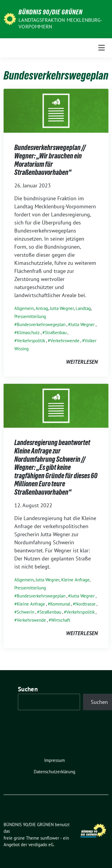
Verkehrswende (65, 341)
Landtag (83, 308)
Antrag (42, 308)
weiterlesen (82, 362)
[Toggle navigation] (102, 48)
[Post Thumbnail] (56, 110)
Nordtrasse (85, 604)
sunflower (50, 838)
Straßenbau (56, 333)
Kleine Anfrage (75, 580)
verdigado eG (41, 845)
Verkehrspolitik (31, 341)
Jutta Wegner (62, 308)
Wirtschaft (61, 620)
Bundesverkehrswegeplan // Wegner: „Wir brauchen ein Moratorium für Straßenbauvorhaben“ (50, 160)
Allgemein (24, 308)
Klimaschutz (28, 333)
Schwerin (26, 612)
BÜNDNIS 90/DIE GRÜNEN (50, 12)
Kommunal (60, 604)
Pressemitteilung (30, 316)
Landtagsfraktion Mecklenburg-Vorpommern (60, 23)
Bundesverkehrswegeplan (41, 324)
